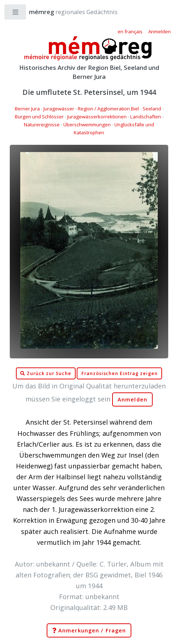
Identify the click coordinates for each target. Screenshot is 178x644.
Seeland (152, 109)
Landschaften (146, 117)
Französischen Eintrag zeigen (120, 373)
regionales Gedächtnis (66, 12)
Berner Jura (27, 109)
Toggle (16, 14)
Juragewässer (59, 109)
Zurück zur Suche (46, 374)
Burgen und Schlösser (39, 117)
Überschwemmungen (87, 125)
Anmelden (132, 399)
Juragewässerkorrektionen (97, 117)
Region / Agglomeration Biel (108, 109)
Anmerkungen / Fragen (89, 631)
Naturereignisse (42, 125)
